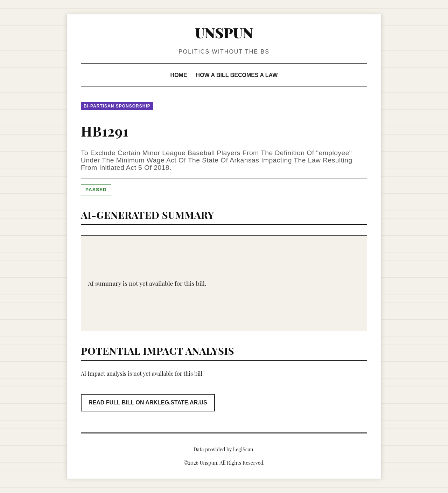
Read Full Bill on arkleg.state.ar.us (148, 402)
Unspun (224, 32)
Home (179, 75)
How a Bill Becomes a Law (237, 75)
